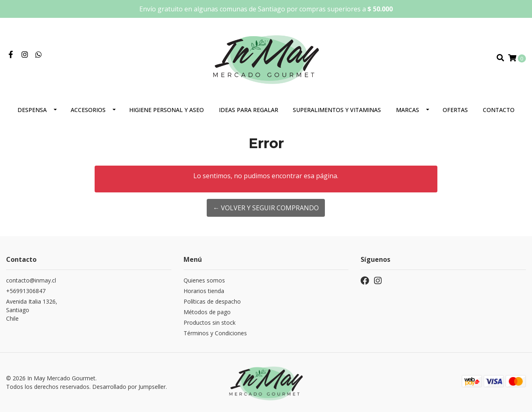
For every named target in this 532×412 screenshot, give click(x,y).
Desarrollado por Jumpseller (129, 387)
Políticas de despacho (212, 301)
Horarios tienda (204, 291)
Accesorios (88, 110)
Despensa (32, 110)
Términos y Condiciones (215, 333)
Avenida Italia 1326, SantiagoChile (32, 310)
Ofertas (455, 110)
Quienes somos (204, 280)
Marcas (408, 110)
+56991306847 (26, 291)
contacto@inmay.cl (31, 280)
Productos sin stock (210, 322)
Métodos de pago (207, 312)
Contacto (499, 110)
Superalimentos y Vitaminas (337, 110)
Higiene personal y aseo (167, 110)
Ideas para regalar (249, 110)
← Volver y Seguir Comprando (266, 208)
